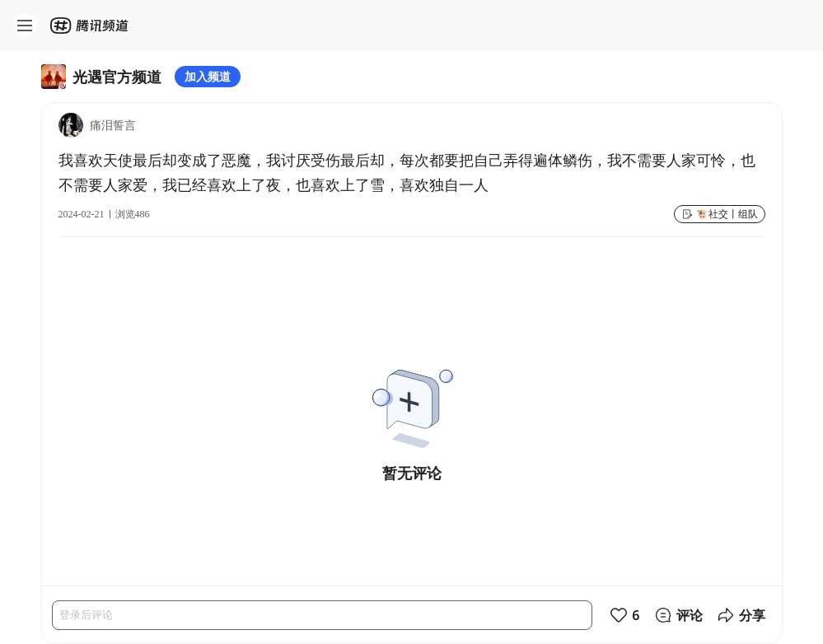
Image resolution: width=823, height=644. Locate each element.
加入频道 (208, 76)
